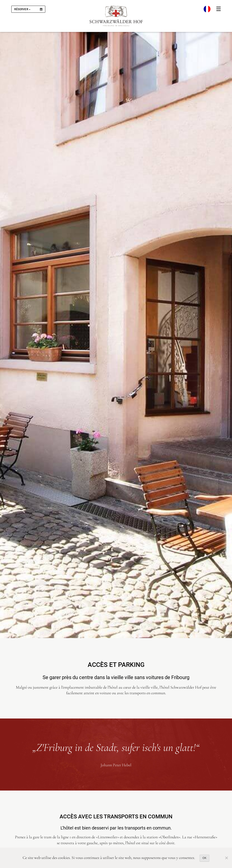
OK (204, 858)
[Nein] (226, 858)
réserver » (22, 9)
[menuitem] (207, 9)
